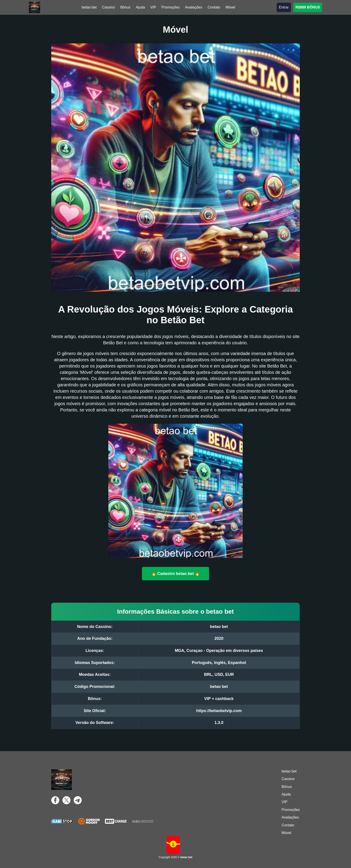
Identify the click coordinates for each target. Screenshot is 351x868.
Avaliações (194, 7)
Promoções (170, 7)
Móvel (230, 7)
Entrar (284, 7)
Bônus (125, 7)
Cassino (109, 7)
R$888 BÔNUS (308, 7)
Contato (214, 7)
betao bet (89, 7)
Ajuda (140, 7)
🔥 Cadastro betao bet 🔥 (176, 573)
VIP (153, 7)
